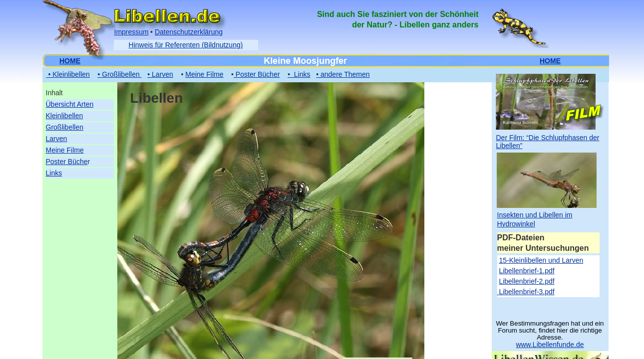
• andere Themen (343, 74)
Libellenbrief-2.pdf (526, 281)
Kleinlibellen (65, 116)
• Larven (160, 74)
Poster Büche (67, 162)
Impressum (132, 32)
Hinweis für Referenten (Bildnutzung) (186, 45)
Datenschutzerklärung (189, 32)
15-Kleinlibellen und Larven (541, 260)
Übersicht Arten (70, 104)
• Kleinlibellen (68, 74)
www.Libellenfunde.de (550, 345)
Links (54, 173)
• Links (299, 74)
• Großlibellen (119, 74)
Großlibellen (65, 127)
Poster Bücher (257, 74)
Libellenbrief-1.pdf (526, 271)
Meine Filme (65, 150)
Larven (57, 139)
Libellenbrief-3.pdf (526, 292)
